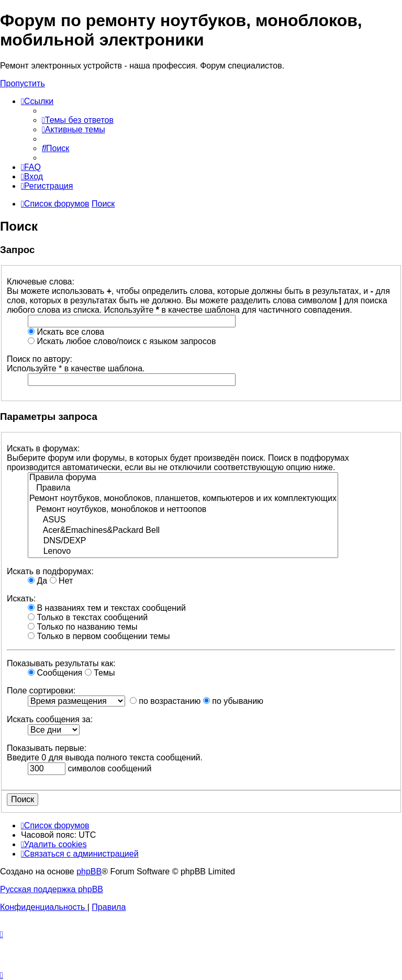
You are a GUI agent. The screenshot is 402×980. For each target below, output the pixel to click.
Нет (62, 581)
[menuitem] (78, 120)
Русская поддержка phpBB (52, 889)
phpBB (89, 871)
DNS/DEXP (183, 541)
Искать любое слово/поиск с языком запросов (122, 341)
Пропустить (23, 83)
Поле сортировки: (41, 691)
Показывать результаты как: (61, 663)
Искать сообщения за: (50, 719)
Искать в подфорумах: (50, 571)
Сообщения (55, 673)
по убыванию (233, 701)
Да (37, 581)
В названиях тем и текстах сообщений (107, 608)
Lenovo (183, 552)
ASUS (183, 520)
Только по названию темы (83, 627)
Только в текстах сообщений (88, 617)
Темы (100, 673)
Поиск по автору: (40, 359)
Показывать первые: (47, 748)
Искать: (21, 599)
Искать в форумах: (43, 448)
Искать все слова (66, 332)
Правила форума (183, 478)
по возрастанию (165, 701)
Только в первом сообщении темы (99, 636)
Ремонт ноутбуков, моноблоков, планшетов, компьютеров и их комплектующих (183, 499)
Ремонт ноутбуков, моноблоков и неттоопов (183, 510)
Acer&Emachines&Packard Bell (183, 531)
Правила (183, 488)
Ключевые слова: (41, 282)
